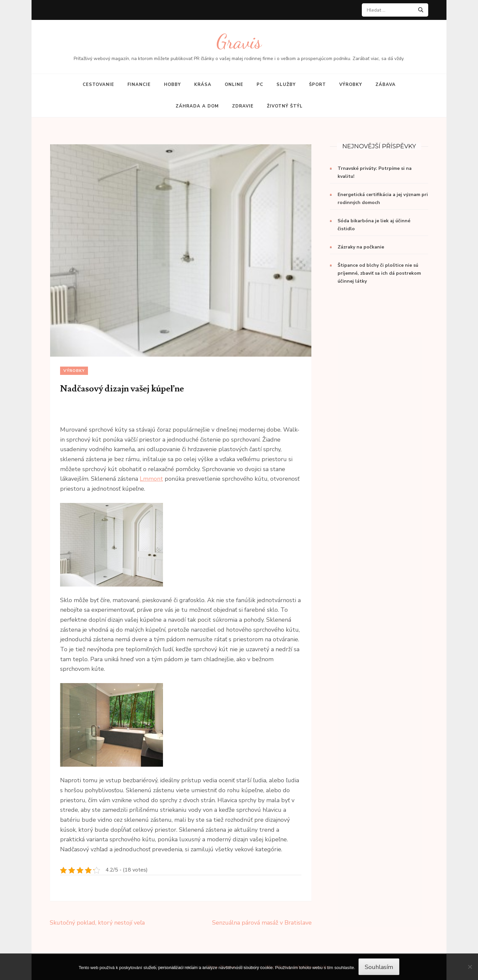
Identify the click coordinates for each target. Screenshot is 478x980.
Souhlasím (379, 967)
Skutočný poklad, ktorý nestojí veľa (97, 923)
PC (260, 85)
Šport (318, 85)
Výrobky (351, 85)
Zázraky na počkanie (361, 247)
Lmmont (151, 479)
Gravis (239, 42)
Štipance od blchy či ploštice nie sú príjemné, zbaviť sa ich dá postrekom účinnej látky (379, 273)
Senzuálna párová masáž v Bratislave (262, 923)
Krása (203, 85)
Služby (286, 85)
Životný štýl (285, 106)
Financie (139, 85)
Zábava (386, 85)
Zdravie (243, 106)
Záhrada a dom (197, 106)
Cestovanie (98, 85)
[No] (470, 967)
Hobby (172, 85)
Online (234, 85)
